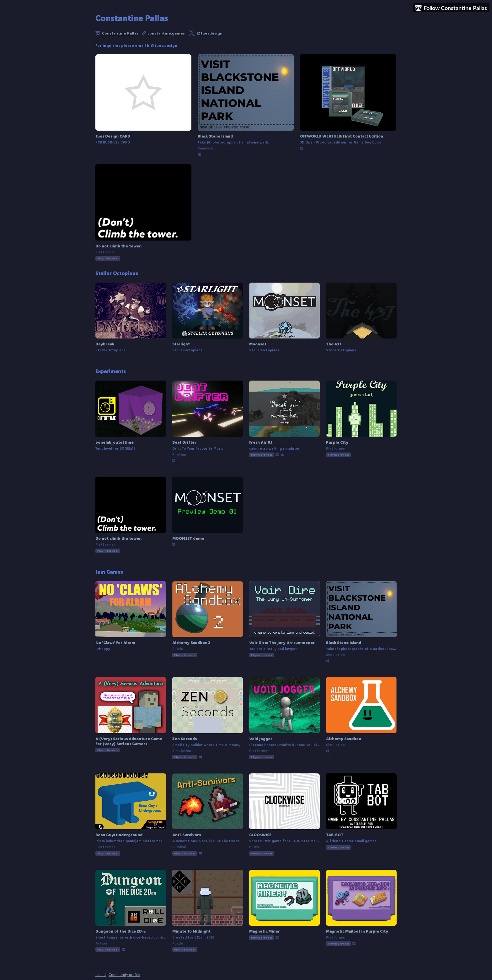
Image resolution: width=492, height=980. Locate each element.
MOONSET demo (188, 538)
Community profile (124, 975)
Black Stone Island (215, 136)
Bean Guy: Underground (119, 835)
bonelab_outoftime (115, 442)
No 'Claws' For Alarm (115, 642)
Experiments (111, 371)
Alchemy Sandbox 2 (191, 642)
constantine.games (166, 33)
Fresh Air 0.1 (261, 442)
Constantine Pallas (120, 33)
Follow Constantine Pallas (451, 8)
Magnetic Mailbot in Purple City (357, 931)
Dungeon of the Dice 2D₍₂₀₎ (120, 931)
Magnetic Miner (265, 931)
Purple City (337, 442)
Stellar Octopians (117, 273)
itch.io (101, 975)
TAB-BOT (335, 835)
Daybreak (105, 344)
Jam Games (109, 572)
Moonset (258, 344)
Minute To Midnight (191, 931)
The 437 (334, 344)
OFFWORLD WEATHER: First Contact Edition (342, 136)
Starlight (181, 344)
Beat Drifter (184, 442)
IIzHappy (103, 649)
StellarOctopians (110, 350)
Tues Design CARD (113, 136)
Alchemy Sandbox (343, 739)
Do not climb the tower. (118, 246)
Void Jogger (261, 739)
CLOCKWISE (260, 835)
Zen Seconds (184, 739)
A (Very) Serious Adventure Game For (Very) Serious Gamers (129, 741)
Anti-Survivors (187, 835)
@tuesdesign (210, 33)
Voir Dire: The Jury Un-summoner (282, 642)
